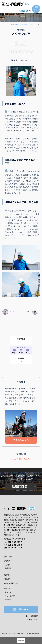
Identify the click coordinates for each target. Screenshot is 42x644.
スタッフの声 (10, 596)
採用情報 (7, 588)
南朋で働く (21, 339)
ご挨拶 (7, 565)
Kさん (7, 312)
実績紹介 (7, 579)
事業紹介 (7, 575)
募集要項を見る (21, 440)
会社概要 (8, 568)
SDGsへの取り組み (11, 583)
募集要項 (21, 358)
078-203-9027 (21, 459)
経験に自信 (19, 486)
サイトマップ (34, 620)
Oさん (33, 312)
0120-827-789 (26, 11)
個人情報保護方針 (32, 616)
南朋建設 (15, 509)
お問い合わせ (36, 11)
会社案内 (7, 561)
